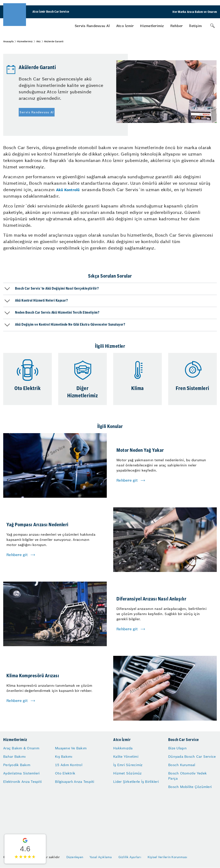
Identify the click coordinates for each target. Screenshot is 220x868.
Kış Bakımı (64, 756)
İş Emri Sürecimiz (128, 765)
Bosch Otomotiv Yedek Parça (187, 776)
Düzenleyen (75, 857)
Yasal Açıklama (101, 857)
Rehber (177, 26)
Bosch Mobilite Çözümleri (190, 787)
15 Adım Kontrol (69, 765)
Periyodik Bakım (17, 765)
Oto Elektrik (65, 773)
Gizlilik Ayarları (130, 857)
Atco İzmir (125, 26)
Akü (38, 41)
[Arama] (212, 26)
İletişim (195, 26)
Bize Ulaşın (177, 748)
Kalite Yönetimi (126, 756)
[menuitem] (92, 26)
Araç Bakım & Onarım (21, 748)
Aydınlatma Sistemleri (21, 773)
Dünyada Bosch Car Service (192, 756)
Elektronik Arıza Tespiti (22, 782)
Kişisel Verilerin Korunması (167, 857)
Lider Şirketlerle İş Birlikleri (136, 782)
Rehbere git (127, 480)
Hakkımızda (123, 748)
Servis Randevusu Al (92, 26)
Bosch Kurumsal (182, 765)
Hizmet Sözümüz (128, 773)
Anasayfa (8, 41)
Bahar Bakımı (14, 756)
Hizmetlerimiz (152, 26)
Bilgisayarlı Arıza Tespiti (75, 782)
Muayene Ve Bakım (71, 748)
